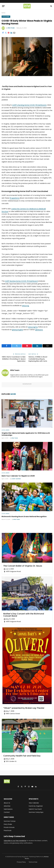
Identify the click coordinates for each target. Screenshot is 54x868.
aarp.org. (26, 306)
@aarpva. (39, 330)
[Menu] (3, 6)
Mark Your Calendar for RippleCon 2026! (18, 476)
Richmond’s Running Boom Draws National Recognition (24, 517)
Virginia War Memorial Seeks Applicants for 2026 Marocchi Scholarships (26, 434)
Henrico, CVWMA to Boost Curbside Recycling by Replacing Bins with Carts (38, 359)
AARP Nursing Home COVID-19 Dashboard (21, 281)
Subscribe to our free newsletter (15, 841)
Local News (6, 17)
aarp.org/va (33, 327)
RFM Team (11, 28)
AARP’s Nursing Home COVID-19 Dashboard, (29, 105)
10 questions (15, 198)
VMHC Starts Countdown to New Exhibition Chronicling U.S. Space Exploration (14, 359)
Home (3, 13)
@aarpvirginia (18, 330)
